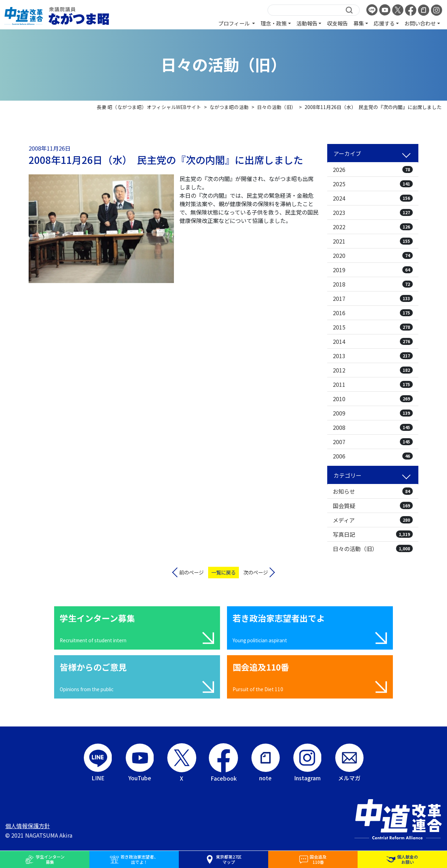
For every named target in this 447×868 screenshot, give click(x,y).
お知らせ (373, 491)
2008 (373, 427)
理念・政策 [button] (274, 23)
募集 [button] (359, 23)
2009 (373, 413)
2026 (373, 169)
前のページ (191, 572)
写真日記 (373, 534)
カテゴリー (347, 475)
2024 (373, 198)
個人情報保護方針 (28, 826)
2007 (373, 442)
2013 (373, 356)
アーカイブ (347, 153)
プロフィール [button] (235, 23)
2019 (373, 270)
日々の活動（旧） (373, 549)
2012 (373, 370)
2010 (373, 399)
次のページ (256, 572)
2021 (373, 241)
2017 (373, 298)
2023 (373, 212)
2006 (373, 456)
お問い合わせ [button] (420, 23)
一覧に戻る (223, 572)
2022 (373, 227)
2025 (373, 184)
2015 (373, 327)
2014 (373, 341)
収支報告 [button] (337, 23)
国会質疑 (373, 506)
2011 (373, 384)
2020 (373, 255)
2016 (373, 313)
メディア (373, 520)
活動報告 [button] (307, 23)
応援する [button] (384, 23)
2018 (373, 284)
